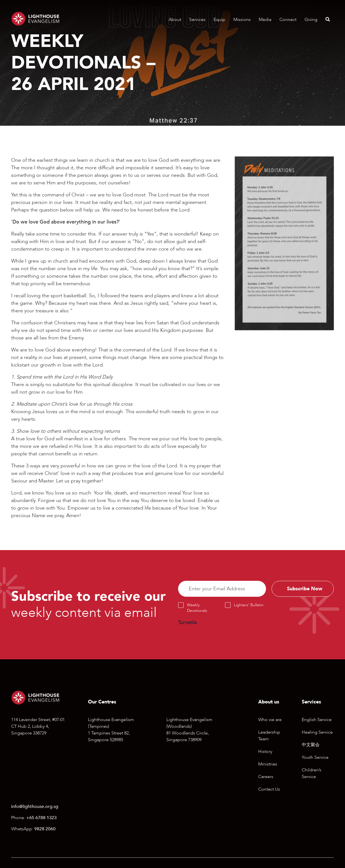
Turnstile (188, 623)
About (175, 20)
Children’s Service (312, 773)
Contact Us (269, 789)
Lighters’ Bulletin (249, 605)
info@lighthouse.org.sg (35, 807)
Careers (266, 777)
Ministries (268, 764)
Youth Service (315, 757)
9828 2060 (45, 829)
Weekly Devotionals (197, 608)
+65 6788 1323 (41, 818)
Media (265, 20)
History (265, 752)
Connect (288, 20)
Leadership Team (269, 736)
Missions (242, 20)
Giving (311, 20)
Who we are (270, 720)
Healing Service (317, 732)
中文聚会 (311, 745)
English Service (317, 720)
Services (197, 20)
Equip (219, 20)
